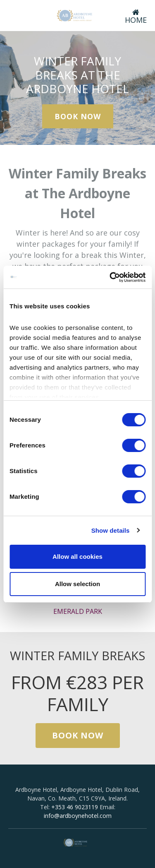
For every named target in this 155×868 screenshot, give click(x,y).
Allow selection (77, 584)
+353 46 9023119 (75, 807)
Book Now (78, 116)
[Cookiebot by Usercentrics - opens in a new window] (110, 277)
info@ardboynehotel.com (78, 816)
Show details (111, 530)
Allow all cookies (77, 557)
